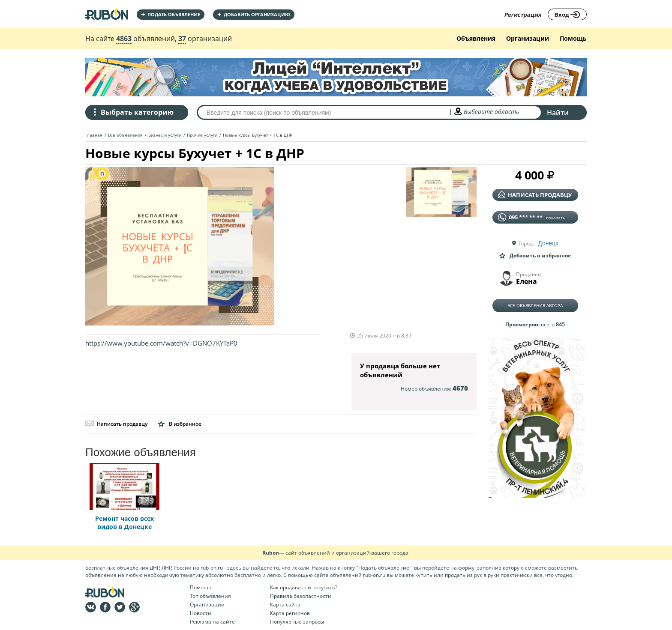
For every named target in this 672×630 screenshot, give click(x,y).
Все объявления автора (535, 305)
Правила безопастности (301, 596)
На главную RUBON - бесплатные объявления (107, 14)
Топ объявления (210, 596)
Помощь (573, 38)
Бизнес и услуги (165, 135)
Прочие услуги (202, 135)
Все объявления (125, 135)
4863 (124, 39)
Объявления (476, 38)
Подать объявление (171, 14)
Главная (94, 135)
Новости (201, 613)
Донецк (548, 243)
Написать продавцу (116, 424)
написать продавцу (535, 195)
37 (182, 39)
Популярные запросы (297, 622)
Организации (528, 38)
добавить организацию (254, 14)
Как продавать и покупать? (304, 587)
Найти (558, 113)
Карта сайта (285, 605)
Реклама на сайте (212, 622)
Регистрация (523, 15)
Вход (567, 15)
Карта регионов (290, 613)
